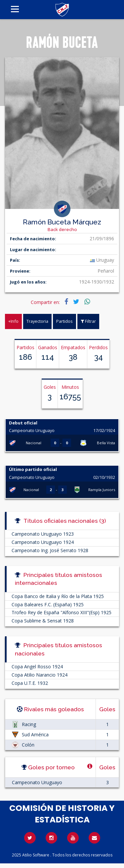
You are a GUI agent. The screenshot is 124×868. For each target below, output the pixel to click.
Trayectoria (37, 321)
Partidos (64, 321)
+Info (13, 321)
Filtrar (88, 321)
